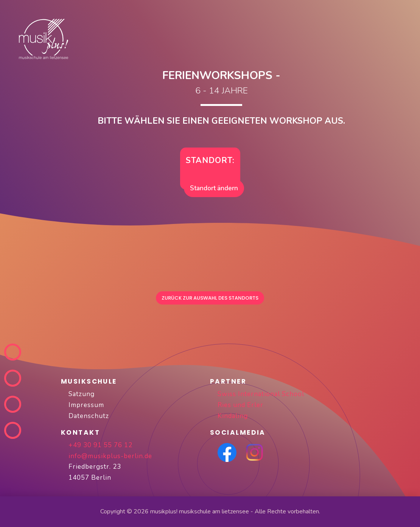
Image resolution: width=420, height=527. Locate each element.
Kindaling (233, 416)
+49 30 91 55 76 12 (100, 445)
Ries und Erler (240, 405)
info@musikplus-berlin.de (110, 456)
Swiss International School (261, 394)
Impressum (86, 405)
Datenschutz (89, 416)
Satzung (82, 394)
